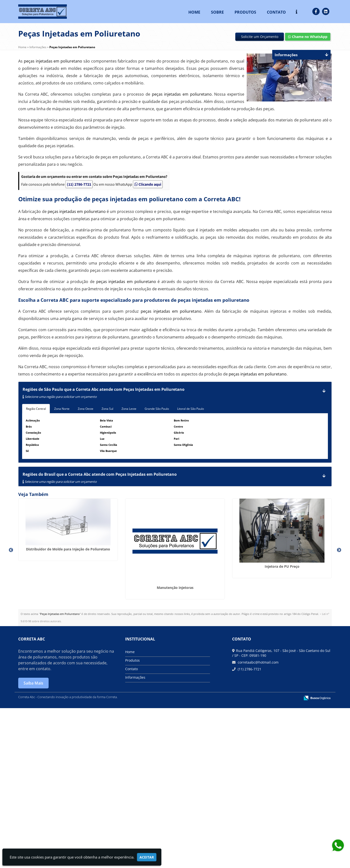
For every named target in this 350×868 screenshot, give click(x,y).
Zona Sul (107, 409)
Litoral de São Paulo (191, 409)
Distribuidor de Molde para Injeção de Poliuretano (55, 544)
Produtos (245, 12)
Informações (135, 837)
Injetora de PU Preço (215, 557)
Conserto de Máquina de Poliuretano (295, 557)
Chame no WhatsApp (308, 37)
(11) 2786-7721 (79, 184)
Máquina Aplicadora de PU (295, 660)
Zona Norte (62, 409)
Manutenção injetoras (135, 575)
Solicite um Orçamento (260, 37)
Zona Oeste (86, 409)
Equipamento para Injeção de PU (135, 733)
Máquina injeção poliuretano (215, 751)
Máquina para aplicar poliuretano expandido (295, 753)
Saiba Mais (33, 843)
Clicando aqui (148, 184)
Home (194, 12)
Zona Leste (129, 409)
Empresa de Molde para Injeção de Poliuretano (215, 617)
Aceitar (147, 857)
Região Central (36, 409)
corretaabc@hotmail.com (258, 822)
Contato (276, 12)
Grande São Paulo (157, 409)
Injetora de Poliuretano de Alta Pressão (55, 727)
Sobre (217, 12)
